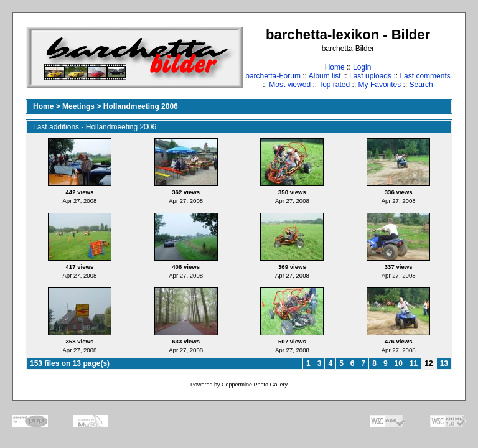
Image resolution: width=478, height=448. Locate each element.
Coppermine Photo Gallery (255, 385)
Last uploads (370, 76)
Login (362, 67)
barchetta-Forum (273, 76)
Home (335, 67)
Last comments (425, 76)
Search (421, 85)
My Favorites (380, 85)
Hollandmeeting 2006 (141, 106)
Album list (325, 76)
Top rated (334, 85)
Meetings (78, 106)
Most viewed (290, 85)
